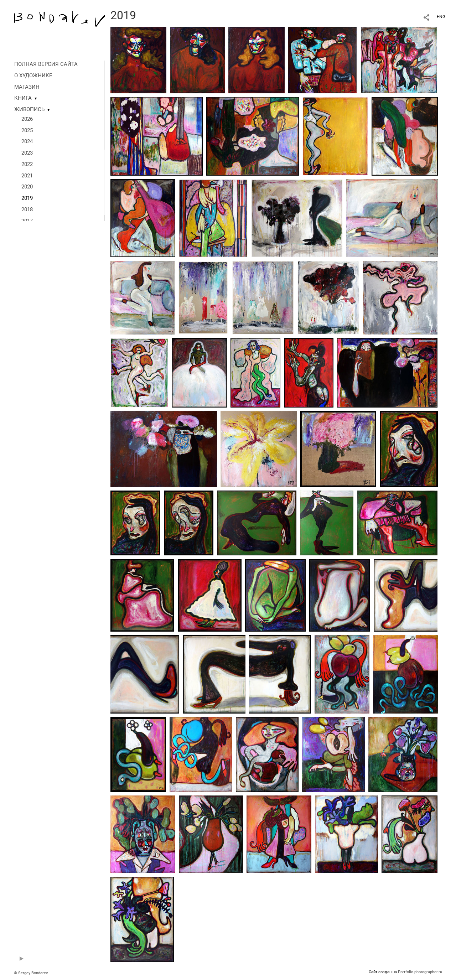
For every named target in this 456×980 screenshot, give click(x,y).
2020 (27, 187)
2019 (27, 198)
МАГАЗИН (27, 87)
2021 (27, 176)
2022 (27, 164)
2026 (27, 119)
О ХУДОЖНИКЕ (33, 76)
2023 (27, 153)
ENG (441, 17)
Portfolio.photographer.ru (420, 972)
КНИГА (23, 98)
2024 (27, 141)
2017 (27, 221)
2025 (27, 130)
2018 (27, 209)
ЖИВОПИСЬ (29, 109)
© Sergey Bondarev (31, 973)
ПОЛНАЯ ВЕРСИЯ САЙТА (46, 64)
